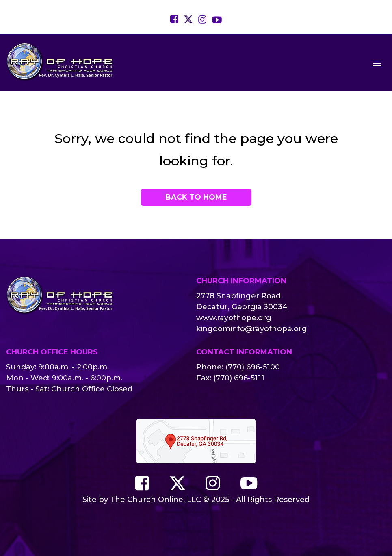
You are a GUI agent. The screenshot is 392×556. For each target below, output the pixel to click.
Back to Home (196, 197)
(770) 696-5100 (253, 367)
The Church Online (147, 500)
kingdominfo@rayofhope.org (252, 329)
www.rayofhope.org (234, 318)
